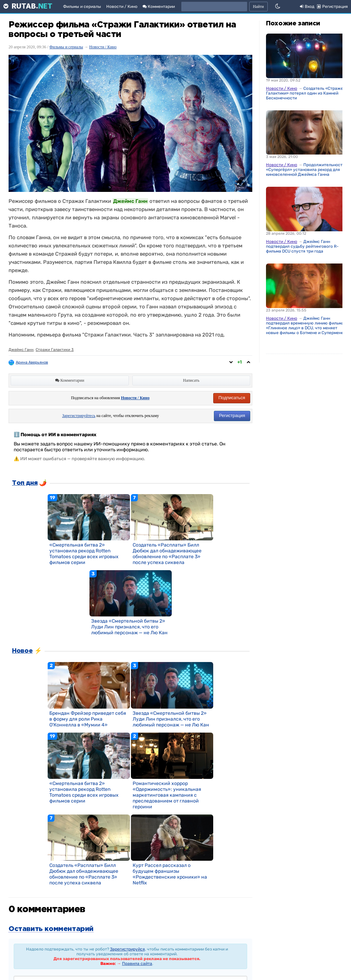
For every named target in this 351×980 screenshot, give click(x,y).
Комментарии (159, 7)
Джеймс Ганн (21, 350)
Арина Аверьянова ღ (35, 362)
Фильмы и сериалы (82, 7)
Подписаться (232, 398)
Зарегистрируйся (128, 949)
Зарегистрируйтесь (79, 416)
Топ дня (25, 483)
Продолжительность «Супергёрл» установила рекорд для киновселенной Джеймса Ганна (305, 170)
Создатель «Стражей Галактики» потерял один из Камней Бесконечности (306, 93)
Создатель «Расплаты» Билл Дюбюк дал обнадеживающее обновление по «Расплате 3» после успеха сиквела (167, 554)
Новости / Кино (122, 7)
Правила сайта (137, 964)
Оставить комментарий (51, 929)
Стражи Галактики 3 (55, 350)
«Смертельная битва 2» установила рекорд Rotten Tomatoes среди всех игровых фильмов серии (84, 554)
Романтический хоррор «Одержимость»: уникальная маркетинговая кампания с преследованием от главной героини (167, 795)
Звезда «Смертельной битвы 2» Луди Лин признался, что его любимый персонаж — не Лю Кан (129, 627)
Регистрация (232, 415)
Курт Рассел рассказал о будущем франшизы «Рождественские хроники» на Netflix (170, 874)
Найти (258, 7)
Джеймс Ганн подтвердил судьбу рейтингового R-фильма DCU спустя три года (302, 246)
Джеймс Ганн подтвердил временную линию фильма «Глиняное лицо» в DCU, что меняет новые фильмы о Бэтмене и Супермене (305, 326)
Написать (191, 380)
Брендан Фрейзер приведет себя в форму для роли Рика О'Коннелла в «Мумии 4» (88, 719)
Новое (22, 651)
